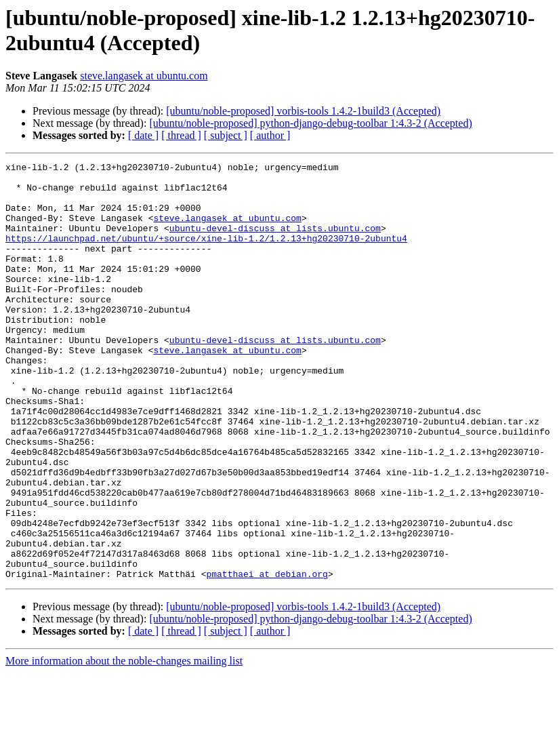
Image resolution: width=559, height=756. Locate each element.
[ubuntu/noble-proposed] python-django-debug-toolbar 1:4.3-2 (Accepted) (310, 123)
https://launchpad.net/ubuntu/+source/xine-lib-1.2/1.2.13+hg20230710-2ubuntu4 (206, 254)
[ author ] (270, 135)
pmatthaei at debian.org (267, 657)
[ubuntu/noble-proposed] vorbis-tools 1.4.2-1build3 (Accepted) (303, 111)
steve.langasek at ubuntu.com (144, 76)
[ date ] (143, 135)
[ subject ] (226, 135)
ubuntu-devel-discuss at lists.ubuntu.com (275, 242)
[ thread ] (181, 135)
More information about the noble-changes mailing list (124, 744)
